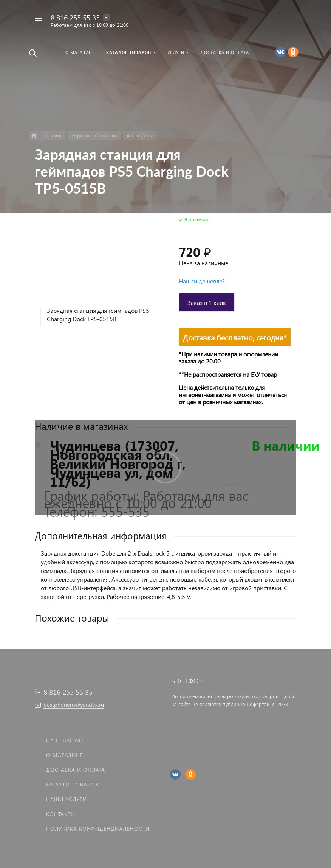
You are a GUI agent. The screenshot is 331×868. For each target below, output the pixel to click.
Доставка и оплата (76, 770)
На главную (65, 740)
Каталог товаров (72, 784)
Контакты (61, 814)
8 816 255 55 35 (75, 18)
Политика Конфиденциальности (98, 829)
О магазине (65, 755)
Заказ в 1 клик (207, 302)
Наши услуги (67, 799)
